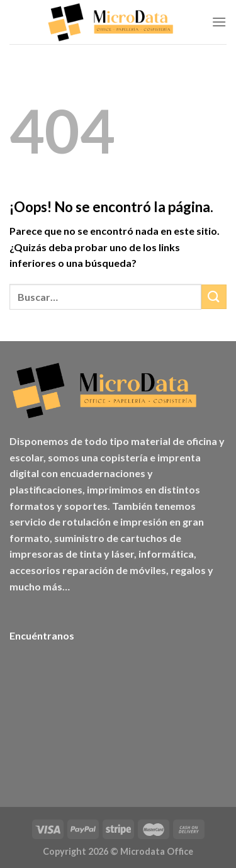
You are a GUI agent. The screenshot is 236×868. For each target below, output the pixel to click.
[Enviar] (214, 297)
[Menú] (219, 22)
